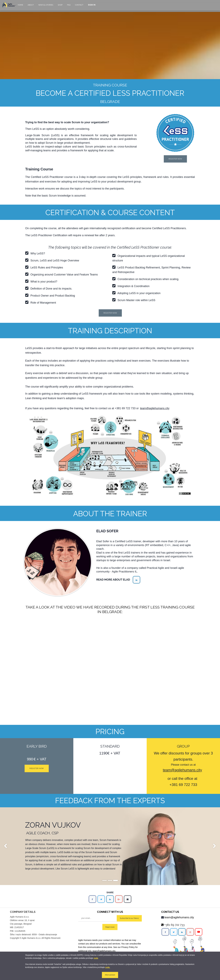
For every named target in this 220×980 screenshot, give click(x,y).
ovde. (108, 967)
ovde (96, 958)
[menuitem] (20, 6)
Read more (110, 927)
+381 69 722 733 (125, 408)
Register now (37, 768)
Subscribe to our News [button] (129, 918)
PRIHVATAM (110, 975)
